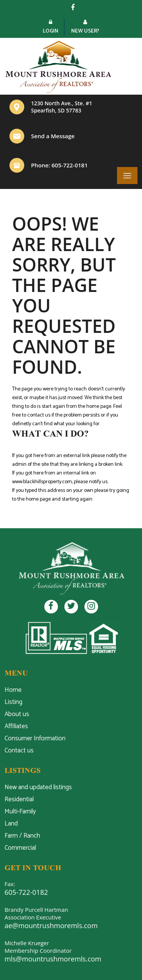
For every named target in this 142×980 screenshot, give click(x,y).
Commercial (20, 848)
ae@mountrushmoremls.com (51, 925)
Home (13, 690)
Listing (13, 702)
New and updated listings (38, 787)
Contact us (19, 751)
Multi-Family (20, 811)
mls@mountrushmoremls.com (53, 959)
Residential (19, 799)
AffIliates (16, 726)
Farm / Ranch (22, 836)
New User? (85, 27)
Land (11, 824)
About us (17, 714)
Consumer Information (35, 738)
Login (51, 27)
